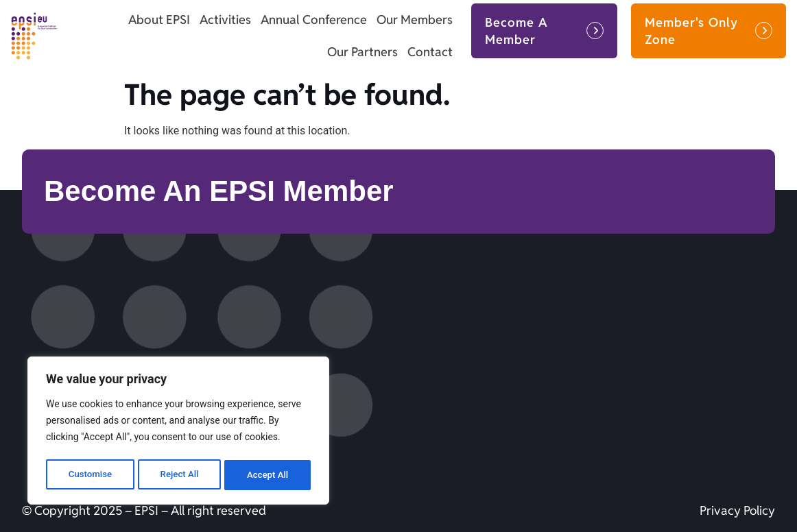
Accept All (268, 475)
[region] (178, 433)
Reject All (179, 475)
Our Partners (362, 52)
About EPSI (159, 20)
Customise (90, 475)
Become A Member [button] (516, 31)
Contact (430, 52)
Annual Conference (314, 20)
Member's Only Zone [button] (691, 31)
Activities (225, 20)
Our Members (415, 20)
